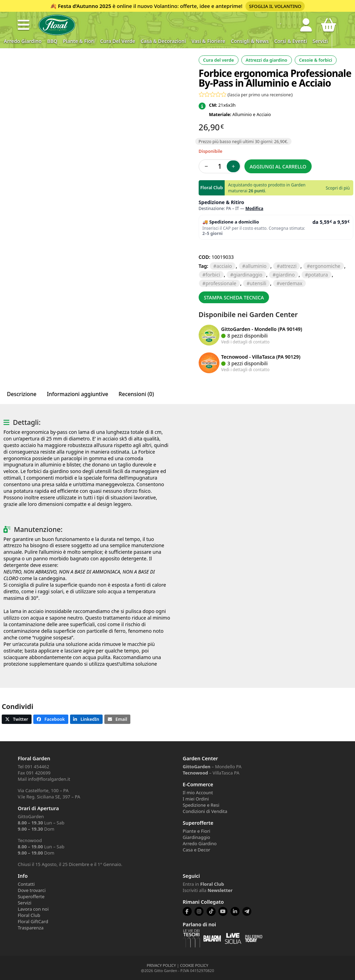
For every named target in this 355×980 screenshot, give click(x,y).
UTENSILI (258, 283)
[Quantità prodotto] (220, 166)
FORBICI (213, 275)
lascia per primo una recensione (260, 95)
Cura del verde (118, 41)
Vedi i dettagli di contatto (245, 342)
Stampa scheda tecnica (234, 297)
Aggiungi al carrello (278, 167)
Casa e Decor (196, 850)
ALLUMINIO (256, 266)
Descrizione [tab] (22, 394)
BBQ (52, 41)
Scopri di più (338, 188)
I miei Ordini (196, 799)
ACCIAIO (224, 266)
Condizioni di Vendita (205, 811)
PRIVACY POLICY (161, 965)
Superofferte (31, 896)
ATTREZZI (288, 266)
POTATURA (318, 275)
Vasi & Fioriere (208, 41)
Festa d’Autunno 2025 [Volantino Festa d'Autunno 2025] (85, 6)
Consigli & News (250, 41)
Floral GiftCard (33, 921)
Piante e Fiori (196, 831)
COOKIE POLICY (194, 965)
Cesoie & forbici (316, 60)
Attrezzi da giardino (267, 60)
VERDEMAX (291, 283)
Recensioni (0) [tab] (136, 394)
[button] (24, 25)
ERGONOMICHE (325, 266)
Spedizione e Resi (201, 805)
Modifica (254, 208)
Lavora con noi (33, 909)
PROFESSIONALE (221, 283)
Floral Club (29, 915)
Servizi (320, 41)
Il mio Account (198, 793)
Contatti (26, 884)
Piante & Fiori (79, 41)
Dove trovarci (32, 890)
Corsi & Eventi (291, 41)
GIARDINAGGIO (248, 275)
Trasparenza (31, 928)
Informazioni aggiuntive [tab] (77, 394)
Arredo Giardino (23, 41)
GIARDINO (285, 275)
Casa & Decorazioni (163, 41)
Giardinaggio (196, 837)
